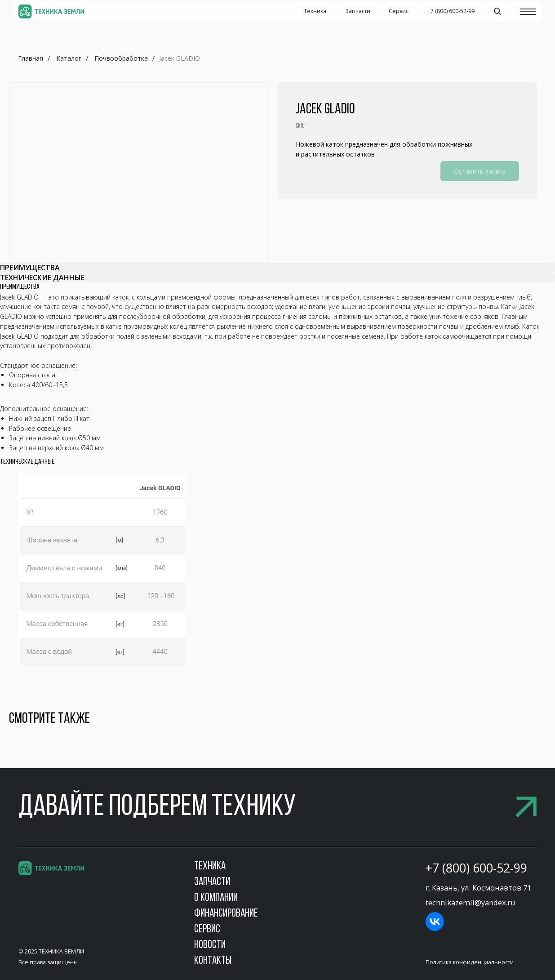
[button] (277, 808)
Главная (31, 58)
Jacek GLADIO (180, 58)
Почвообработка (121, 58)
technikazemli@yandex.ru (471, 902)
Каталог (69, 58)
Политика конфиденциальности (470, 962)
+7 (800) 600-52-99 (476, 868)
